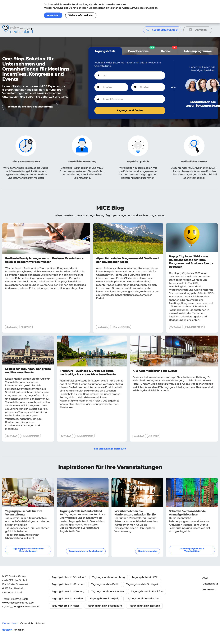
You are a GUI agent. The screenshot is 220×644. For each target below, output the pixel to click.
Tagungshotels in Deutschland (86, 551)
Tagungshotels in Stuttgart (142, 584)
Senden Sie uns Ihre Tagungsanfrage (30, 107)
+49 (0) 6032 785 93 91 (15, 599)
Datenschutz (210, 584)
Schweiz (40, 623)
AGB (205, 578)
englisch (19, 630)
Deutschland (10, 623)
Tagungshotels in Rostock (144, 606)
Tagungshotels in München (68, 584)
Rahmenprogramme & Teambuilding (192, 550)
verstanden (53, 15)
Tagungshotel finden (130, 110)
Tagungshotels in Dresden (67, 599)
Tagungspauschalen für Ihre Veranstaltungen (28, 550)
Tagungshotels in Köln (145, 577)
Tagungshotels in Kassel (66, 606)
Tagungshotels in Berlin (105, 584)
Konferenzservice (148, 551)
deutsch (7, 630)
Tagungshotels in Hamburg (109, 577)
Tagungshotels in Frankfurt (147, 592)
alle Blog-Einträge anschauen (110, 449)
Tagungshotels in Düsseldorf (68, 577)
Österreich (27, 623)
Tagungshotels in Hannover (108, 592)
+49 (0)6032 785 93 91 (165, 30)
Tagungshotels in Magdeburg (105, 606)
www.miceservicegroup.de (18, 603)
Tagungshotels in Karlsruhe (142, 599)
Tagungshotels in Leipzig (105, 599)
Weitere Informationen (81, 15)
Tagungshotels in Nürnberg (68, 592)
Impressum (209, 589)
